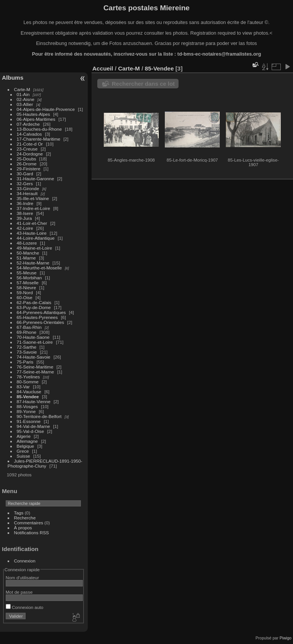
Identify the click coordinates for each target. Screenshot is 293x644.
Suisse (23, 456)
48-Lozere (27, 243)
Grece (23, 451)
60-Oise (25, 297)
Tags (19, 513)
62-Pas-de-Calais (34, 302)
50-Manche (28, 253)
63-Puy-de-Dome (34, 307)
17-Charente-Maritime (39, 139)
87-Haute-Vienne (34, 401)
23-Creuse (27, 149)
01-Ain (23, 94)
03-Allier (25, 104)
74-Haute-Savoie (34, 357)
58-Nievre (27, 288)
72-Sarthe (27, 347)
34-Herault (27, 193)
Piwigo (286, 638)
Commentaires (29, 523)
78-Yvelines (28, 377)
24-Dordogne (30, 154)
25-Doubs (27, 159)
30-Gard (25, 174)
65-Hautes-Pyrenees (37, 317)
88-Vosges (27, 406)
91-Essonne (29, 421)
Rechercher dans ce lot (143, 84)
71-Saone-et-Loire (35, 342)
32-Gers (25, 183)
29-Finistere (29, 169)
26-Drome (27, 164)
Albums (13, 78)
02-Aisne (26, 99)
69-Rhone (27, 332)
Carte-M (22, 89)
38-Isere (25, 213)
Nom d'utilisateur (22, 578)
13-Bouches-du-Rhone (39, 129)
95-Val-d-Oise (31, 431)
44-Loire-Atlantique (36, 238)
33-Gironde (28, 188)
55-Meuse (27, 273)
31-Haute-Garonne (35, 179)
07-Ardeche (28, 124)
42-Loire (25, 228)
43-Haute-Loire (32, 233)
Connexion (25, 561)
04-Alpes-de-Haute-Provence (46, 109)
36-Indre (25, 203)
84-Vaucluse (29, 392)
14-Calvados (29, 134)
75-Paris (25, 362)
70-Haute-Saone (33, 337)
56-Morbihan (29, 278)
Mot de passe (19, 592)
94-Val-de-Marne (33, 426)
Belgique (26, 446)
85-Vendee (28, 396)
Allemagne (27, 441)
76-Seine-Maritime (35, 367)
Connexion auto (25, 607)
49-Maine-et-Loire (35, 248)
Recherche (25, 518)
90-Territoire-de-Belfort (39, 416)
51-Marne (26, 258)
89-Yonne (26, 411)
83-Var (23, 387)
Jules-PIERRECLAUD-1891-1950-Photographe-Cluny (45, 463)
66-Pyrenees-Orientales (40, 322)
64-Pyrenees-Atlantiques (41, 312)
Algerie (24, 436)
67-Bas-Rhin (29, 327)
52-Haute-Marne (33, 263)
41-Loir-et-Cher (32, 223)
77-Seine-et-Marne (35, 372)
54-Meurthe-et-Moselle (39, 268)
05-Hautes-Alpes (34, 114)
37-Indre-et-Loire (34, 208)
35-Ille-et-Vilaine (33, 198)
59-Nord (25, 292)
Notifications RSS (32, 533)
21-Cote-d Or (30, 144)
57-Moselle (28, 283)
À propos (23, 528)
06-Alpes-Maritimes (36, 119)
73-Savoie (27, 352)
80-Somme (28, 382)
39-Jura (24, 218)
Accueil (103, 68)
